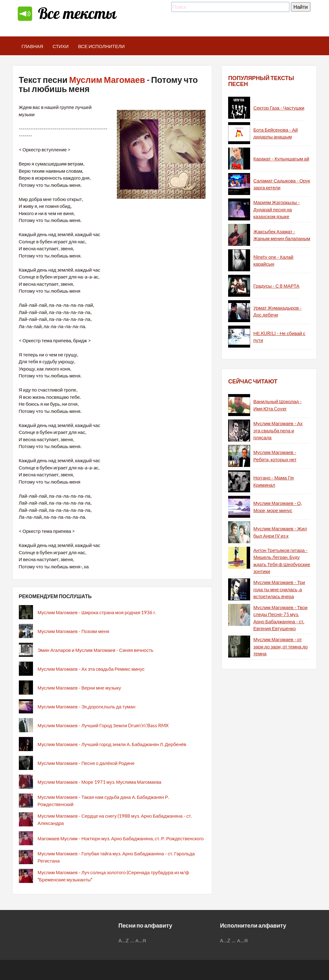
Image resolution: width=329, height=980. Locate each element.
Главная (33, 46)
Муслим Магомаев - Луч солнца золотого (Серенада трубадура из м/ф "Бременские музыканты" (113, 876)
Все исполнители (101, 46)
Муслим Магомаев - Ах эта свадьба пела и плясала (278, 430)
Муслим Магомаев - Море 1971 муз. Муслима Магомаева (100, 782)
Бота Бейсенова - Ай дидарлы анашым (275, 133)
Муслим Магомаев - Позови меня (74, 631)
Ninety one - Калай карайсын (273, 260)
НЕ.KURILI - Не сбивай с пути (279, 337)
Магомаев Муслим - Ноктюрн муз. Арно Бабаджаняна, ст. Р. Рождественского (121, 838)
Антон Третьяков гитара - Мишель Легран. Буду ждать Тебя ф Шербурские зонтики (282, 561)
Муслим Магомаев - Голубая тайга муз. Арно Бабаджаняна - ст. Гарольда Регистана (116, 857)
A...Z (124, 940)
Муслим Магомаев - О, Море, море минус (277, 507)
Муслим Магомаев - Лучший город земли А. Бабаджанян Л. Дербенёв (112, 744)
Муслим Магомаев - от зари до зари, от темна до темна (280, 646)
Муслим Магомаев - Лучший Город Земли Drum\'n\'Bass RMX (103, 725)
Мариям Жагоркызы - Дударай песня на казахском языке (276, 209)
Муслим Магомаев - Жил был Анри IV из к (280, 532)
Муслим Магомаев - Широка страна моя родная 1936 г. (97, 612)
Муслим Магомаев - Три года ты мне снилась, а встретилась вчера (279, 589)
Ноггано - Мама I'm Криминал (273, 481)
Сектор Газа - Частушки (279, 108)
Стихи (60, 46)
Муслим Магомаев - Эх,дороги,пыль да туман (87, 707)
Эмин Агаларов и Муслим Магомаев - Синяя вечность (96, 650)
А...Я (141, 940)
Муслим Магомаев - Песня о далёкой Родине (86, 763)
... (132, 940)
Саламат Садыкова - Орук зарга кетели (282, 184)
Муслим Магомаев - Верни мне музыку (80, 688)
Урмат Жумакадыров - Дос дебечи (277, 311)
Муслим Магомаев (107, 80)
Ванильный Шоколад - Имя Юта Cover (277, 405)
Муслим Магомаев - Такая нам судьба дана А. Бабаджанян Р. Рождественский (104, 801)
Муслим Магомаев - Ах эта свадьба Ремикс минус (91, 669)
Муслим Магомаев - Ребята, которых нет (275, 456)
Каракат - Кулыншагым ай (281, 159)
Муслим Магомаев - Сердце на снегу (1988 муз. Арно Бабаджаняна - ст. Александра (115, 819)
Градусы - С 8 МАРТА (276, 286)
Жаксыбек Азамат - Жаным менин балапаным (282, 235)
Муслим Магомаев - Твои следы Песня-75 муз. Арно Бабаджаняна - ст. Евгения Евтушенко (280, 618)
